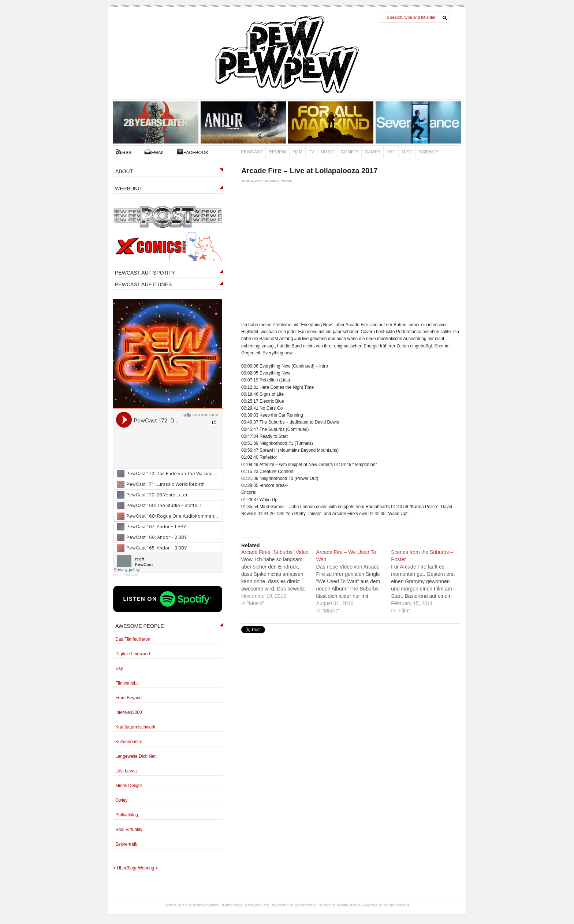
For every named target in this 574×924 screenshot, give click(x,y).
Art (391, 152)
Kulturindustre (129, 742)
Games (372, 152)
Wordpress (306, 905)
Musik (287, 181)
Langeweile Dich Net (135, 756)
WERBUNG (128, 189)
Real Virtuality (129, 830)
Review (277, 152)
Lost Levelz (126, 771)
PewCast (252, 152)
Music (327, 152)
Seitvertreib (126, 844)
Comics (350, 152)
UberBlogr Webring (135, 868)
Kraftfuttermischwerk (135, 727)
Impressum (232, 905)
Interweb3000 (129, 712)
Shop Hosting (397, 905)
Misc (407, 152)
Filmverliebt (126, 683)
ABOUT (124, 171)
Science (428, 152)
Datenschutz (257, 905)
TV (311, 152)
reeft (117, 575)
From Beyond (128, 698)
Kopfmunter (349, 905)
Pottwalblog (127, 815)
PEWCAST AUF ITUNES (143, 284)
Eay (119, 668)
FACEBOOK (193, 152)
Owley (121, 800)
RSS (124, 152)
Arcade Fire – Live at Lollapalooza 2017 (309, 171)
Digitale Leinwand (133, 654)
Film (297, 152)
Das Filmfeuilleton (133, 639)
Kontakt (154, 152)
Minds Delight (129, 786)
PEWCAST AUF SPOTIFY (145, 273)
